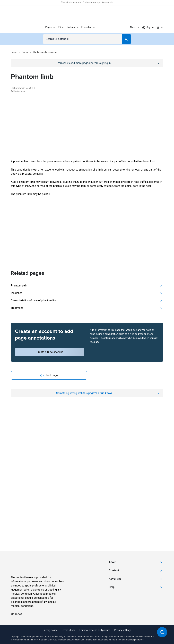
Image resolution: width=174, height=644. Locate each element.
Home (14, 52)
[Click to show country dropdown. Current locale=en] (160, 27)
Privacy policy (50, 630)
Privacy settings (123, 630)
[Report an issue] (87, 393)
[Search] (126, 39)
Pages (25, 52)
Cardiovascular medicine (45, 52)
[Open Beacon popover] (162, 632)
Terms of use (68, 630)
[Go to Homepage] (23, 27)
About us (134, 27)
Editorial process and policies (95, 630)
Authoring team (18, 91)
